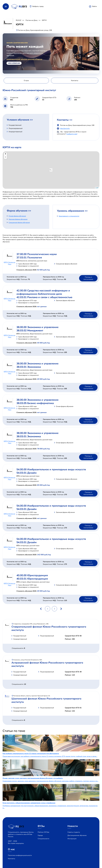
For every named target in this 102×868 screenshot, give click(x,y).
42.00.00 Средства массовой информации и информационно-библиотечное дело (43, 292)
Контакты (11, 859)
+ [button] (5, 154)
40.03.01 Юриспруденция (32, 579)
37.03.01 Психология (29, 258)
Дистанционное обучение (77, 835)
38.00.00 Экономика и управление (37, 327)
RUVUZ (19, 20)
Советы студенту (74, 832)
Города (40, 835)
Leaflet (97, 188)
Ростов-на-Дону (32, 20)
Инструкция (72, 839)
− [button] (5, 157)
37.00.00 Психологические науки (37, 254)
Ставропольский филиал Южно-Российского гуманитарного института (49, 628)
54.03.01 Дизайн (27, 473)
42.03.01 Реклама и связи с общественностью (44, 297)
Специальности (43, 839)
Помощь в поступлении (88, 278)
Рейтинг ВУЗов (43, 832)
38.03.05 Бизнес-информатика (35, 403)
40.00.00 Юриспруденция (32, 575)
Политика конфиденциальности (20, 855)
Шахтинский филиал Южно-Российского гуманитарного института (46, 700)
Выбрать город (38, 6)
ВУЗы (41, 826)
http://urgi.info (65, 128)
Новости (73, 826)
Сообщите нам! (72, 134)
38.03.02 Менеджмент (30, 330)
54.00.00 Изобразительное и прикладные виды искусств (51, 469)
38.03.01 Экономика (29, 367)
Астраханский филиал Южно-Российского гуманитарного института (47, 664)
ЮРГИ (44, 20)
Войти (95, 6)
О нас (11, 849)
